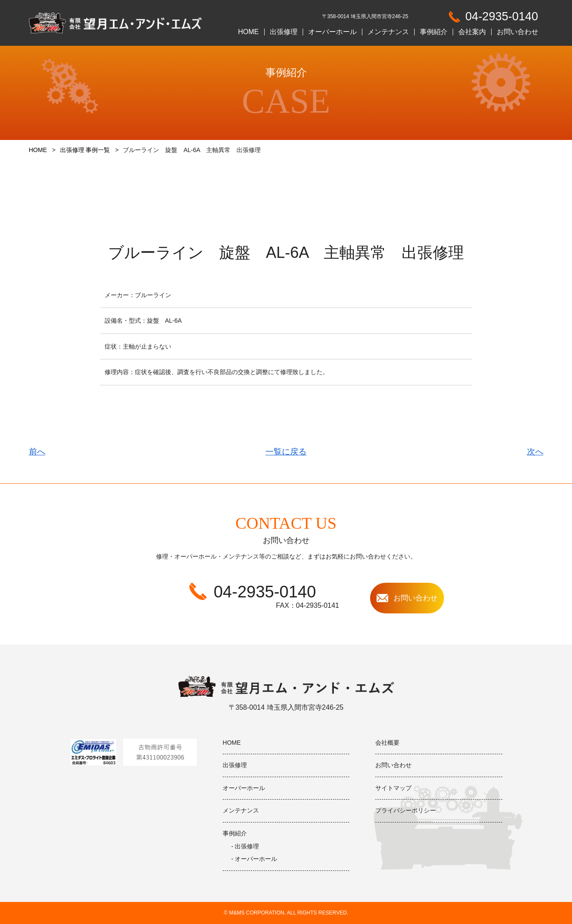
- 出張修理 (245, 846)
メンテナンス (388, 32)
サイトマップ (393, 788)
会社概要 (387, 743)
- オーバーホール (254, 859)
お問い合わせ (518, 32)
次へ (535, 452)
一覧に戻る (286, 452)
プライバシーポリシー (406, 810)
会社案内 (472, 32)
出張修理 (284, 32)
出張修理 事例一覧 (85, 150)
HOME (249, 32)
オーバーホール (332, 32)
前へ (37, 452)
